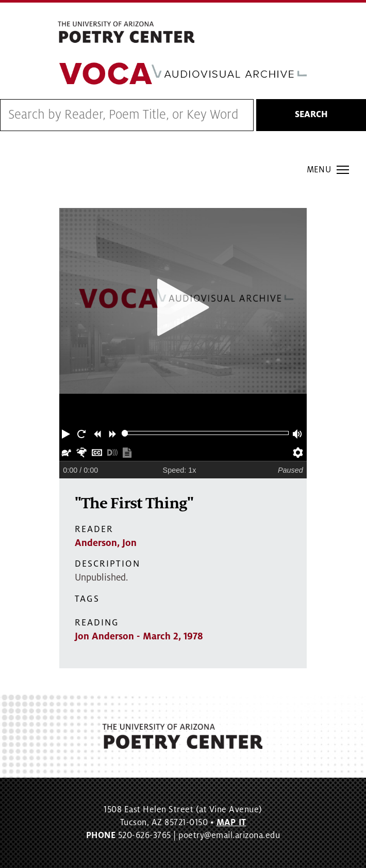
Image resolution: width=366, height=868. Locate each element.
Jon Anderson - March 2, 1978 (139, 636)
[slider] (125, 433)
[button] (67, 433)
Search (311, 115)
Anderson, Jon (106, 543)
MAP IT (231, 823)
